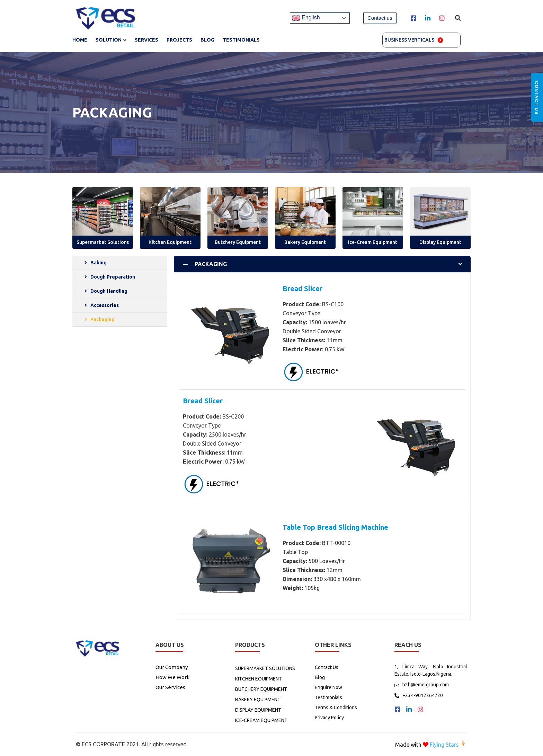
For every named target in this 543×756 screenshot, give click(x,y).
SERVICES (146, 40)
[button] (380, 18)
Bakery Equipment (305, 242)
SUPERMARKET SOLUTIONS (265, 668)
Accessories (105, 305)
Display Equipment (440, 242)
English (306, 18)
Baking (99, 263)
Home (80, 40)
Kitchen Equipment (170, 242)
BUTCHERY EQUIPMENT (261, 689)
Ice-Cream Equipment (373, 242)
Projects (179, 40)
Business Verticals (409, 40)
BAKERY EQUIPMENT (258, 700)
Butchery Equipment (238, 242)
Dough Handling (109, 291)
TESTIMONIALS (241, 40)
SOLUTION (109, 40)
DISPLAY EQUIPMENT (258, 710)
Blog (207, 40)
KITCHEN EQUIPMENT (259, 679)
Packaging (103, 319)
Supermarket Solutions (103, 242)
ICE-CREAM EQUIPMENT (261, 720)
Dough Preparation (113, 277)
